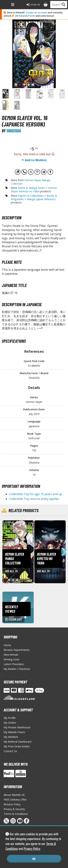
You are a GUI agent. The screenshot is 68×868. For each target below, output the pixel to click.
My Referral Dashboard (17, 742)
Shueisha (14, 131)
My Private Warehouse (17, 727)
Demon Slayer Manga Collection (31, 182)
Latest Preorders (14, 664)
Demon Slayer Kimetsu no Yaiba (34, 190)
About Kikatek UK (14, 795)
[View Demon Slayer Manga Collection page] (34, 552)
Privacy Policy (32, 849)
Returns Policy (12, 804)
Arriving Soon (12, 659)
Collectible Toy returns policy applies (34, 499)
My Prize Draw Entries (17, 746)
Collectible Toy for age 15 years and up (36, 494)
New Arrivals (11, 655)
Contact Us (10, 751)
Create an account (36, 12)
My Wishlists (11, 737)
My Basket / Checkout (17, 669)
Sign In (33, 5)
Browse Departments (17, 650)
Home (7, 645)
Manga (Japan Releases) (41, 199)
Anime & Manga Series (31, 188)
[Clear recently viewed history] (18, 607)
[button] (64, 552)
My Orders (10, 723)
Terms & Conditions (16, 814)
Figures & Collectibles (31, 196)
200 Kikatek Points (25, 16)
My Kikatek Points (14, 732)
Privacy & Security (14, 809)
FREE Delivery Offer (15, 800)
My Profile (10, 718)
